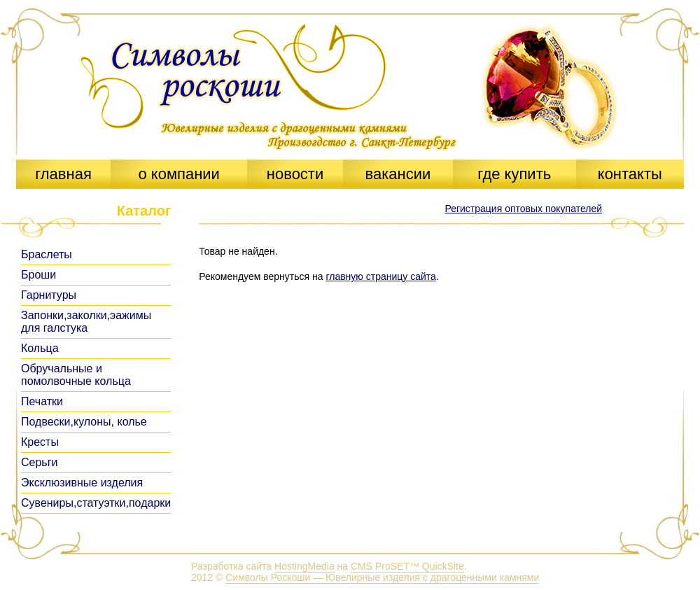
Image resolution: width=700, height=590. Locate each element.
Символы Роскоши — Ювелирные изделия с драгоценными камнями (382, 577)
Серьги (39, 462)
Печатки (42, 401)
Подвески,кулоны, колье (84, 422)
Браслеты (47, 254)
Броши (38, 275)
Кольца (40, 348)
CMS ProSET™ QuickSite (407, 566)
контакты (630, 174)
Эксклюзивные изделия (82, 483)
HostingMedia (304, 566)
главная (63, 174)
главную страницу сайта (380, 276)
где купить (514, 174)
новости (295, 174)
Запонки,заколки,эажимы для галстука (86, 322)
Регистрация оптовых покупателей (523, 209)
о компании (178, 174)
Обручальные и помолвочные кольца (76, 375)
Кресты (40, 442)
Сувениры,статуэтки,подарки (96, 503)
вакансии (398, 174)
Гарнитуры (49, 295)
